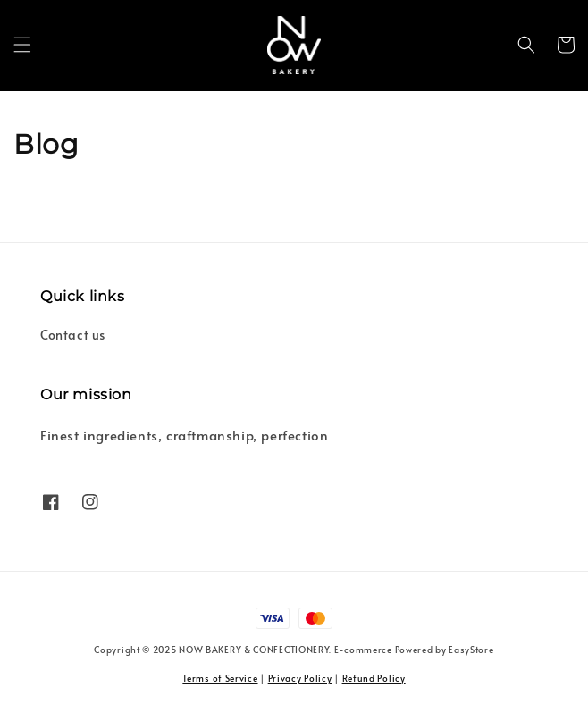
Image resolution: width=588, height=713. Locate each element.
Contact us (73, 335)
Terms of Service (220, 678)
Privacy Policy (300, 678)
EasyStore (471, 650)
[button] (22, 45)
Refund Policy (374, 678)
